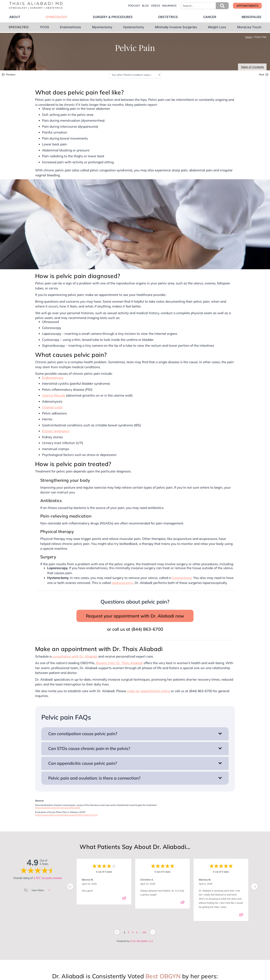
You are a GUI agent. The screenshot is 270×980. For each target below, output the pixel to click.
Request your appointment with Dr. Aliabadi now (135, 616)
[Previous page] (117, 932)
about (14, 17)
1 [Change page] (124, 932)
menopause (252, 17)
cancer (210, 17)
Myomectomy (102, 27)
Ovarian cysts (52, 407)
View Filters (37, 890)
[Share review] (124, 899)
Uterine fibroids (54, 395)
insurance (169, 6)
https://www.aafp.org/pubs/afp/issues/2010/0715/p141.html (66, 815)
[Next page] (153, 932)
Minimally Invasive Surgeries (176, 27)
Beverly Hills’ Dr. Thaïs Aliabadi (119, 663)
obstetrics (168, 17)
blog (145, 6)
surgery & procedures (113, 17)
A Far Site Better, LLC (142, 941)
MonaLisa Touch (249, 27)
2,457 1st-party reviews (48, 878)
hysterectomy (182, 578)
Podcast (134, 6)
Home (249, 37)
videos (155, 6)
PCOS (45, 27)
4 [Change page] (137, 932)
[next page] (255, 887)
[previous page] (70, 887)
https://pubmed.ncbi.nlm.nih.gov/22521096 (58, 808)
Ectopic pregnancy (56, 431)
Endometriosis (71, 27)
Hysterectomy (134, 27)
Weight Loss (217, 27)
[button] (222, 6)
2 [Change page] (129, 932)
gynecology (56, 17)
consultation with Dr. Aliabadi (75, 656)
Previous (11, 75)
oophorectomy (122, 583)
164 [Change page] (144, 932)
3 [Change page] (133, 932)
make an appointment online (148, 691)
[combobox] (205, 6)
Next (262, 75)
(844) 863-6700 (147, 629)
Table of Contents (252, 67)
